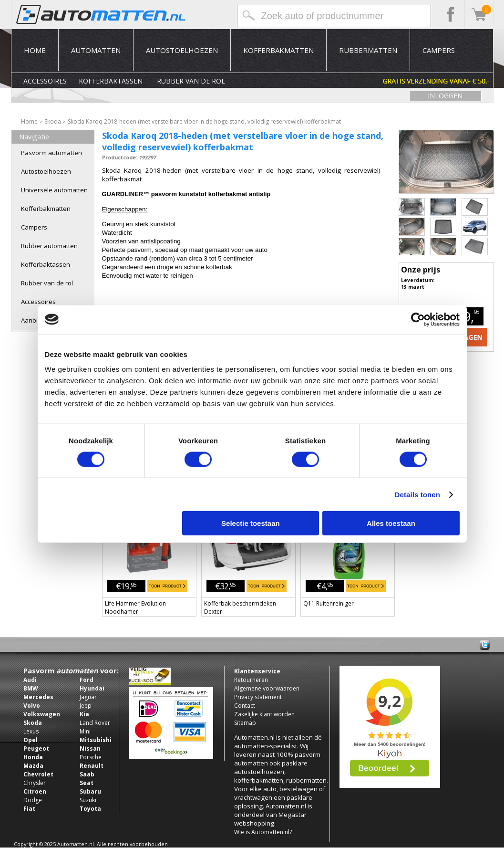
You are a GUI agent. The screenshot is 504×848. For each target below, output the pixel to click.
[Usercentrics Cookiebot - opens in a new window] (418, 319)
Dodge (33, 800)
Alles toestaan (391, 523)
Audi (30, 680)
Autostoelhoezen (182, 50)
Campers (439, 50)
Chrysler (35, 783)
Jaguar (88, 697)
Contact (245, 706)
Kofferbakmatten (278, 50)
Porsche (91, 757)
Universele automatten (54, 190)
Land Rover (95, 723)
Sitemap (245, 723)
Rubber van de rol (191, 81)
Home (35, 50)
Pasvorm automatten (51, 153)
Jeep (86, 706)
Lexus (31, 731)
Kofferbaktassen (111, 81)
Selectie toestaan (251, 523)
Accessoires (45, 81)
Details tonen (417, 494)
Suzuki (88, 800)
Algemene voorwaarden (267, 688)
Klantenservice (257, 671)
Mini (85, 731)
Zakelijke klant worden (264, 714)
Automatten (96, 50)
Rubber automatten (49, 246)
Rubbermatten (368, 50)
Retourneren (251, 680)
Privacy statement (258, 697)
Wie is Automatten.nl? (263, 832)
